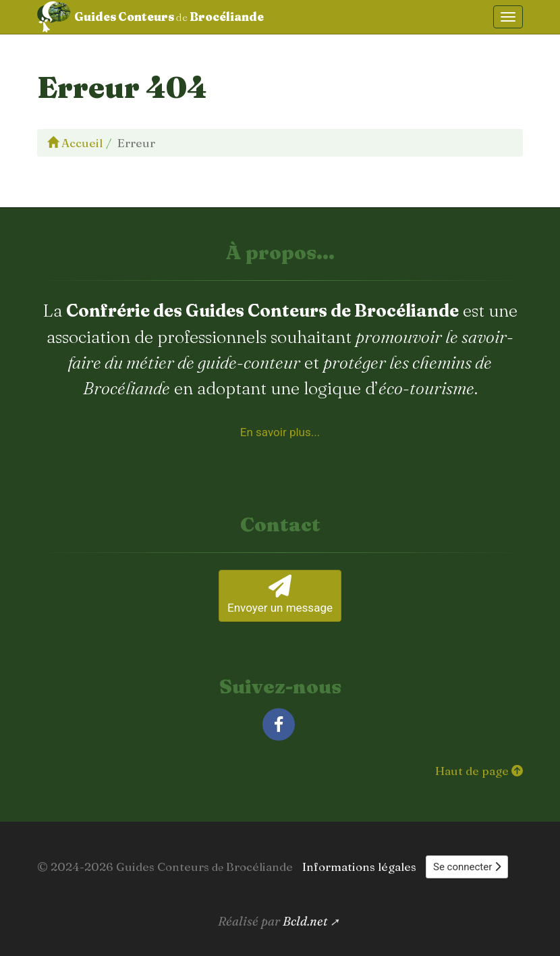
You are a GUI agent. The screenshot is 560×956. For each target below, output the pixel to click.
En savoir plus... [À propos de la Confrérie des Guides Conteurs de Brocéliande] (280, 432)
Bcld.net (305, 921)
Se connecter (467, 867)
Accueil (75, 143)
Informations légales (359, 867)
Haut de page (479, 771)
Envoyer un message (280, 594)
